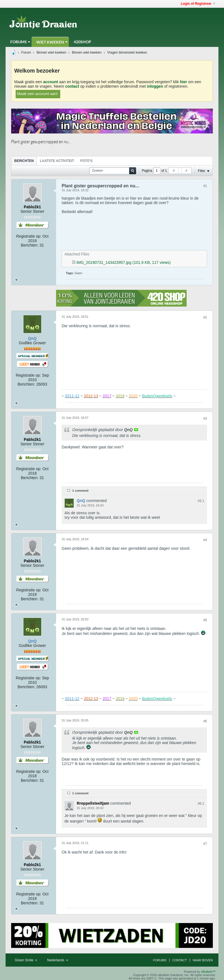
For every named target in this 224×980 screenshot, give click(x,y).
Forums (19, 42)
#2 (205, 317)
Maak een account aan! (37, 94)
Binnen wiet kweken (51, 52)
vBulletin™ (208, 972)
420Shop (82, 42)
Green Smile (26, 960)
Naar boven (203, 960)
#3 (205, 419)
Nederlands (58, 960)
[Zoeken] (113, 171)
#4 (205, 540)
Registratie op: (29, 236)
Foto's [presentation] (86, 161)
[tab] (24, 161)
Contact (180, 960)
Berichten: (30, 245)
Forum (26, 52)
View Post (136, 430)
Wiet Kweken (50, 42)
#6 (205, 721)
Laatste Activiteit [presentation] (57, 161)
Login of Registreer (198, 4)
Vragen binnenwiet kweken (127, 52)
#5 (205, 620)
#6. (201, 804)
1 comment (80, 491)
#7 (205, 844)
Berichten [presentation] (24, 161)
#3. (201, 501)
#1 (205, 186)
